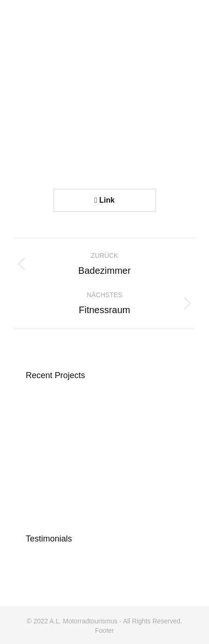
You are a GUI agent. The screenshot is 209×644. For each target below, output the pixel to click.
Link (104, 200)
